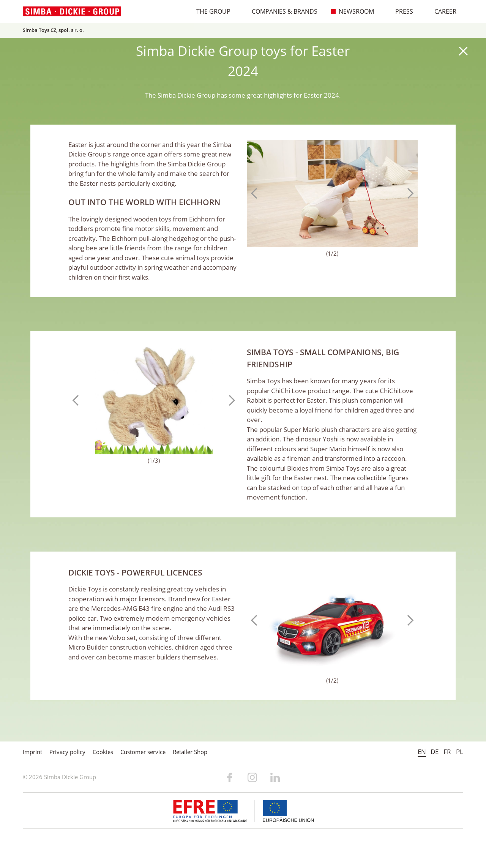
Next (408, 193)
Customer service (143, 752)
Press (400, 11)
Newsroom (352, 11)
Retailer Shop (190, 752)
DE (435, 752)
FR (447, 752)
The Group (209, 11)
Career (441, 11)
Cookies (103, 752)
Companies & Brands (281, 11)
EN (422, 752)
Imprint (32, 752)
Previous (256, 193)
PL (460, 752)
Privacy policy (67, 752)
